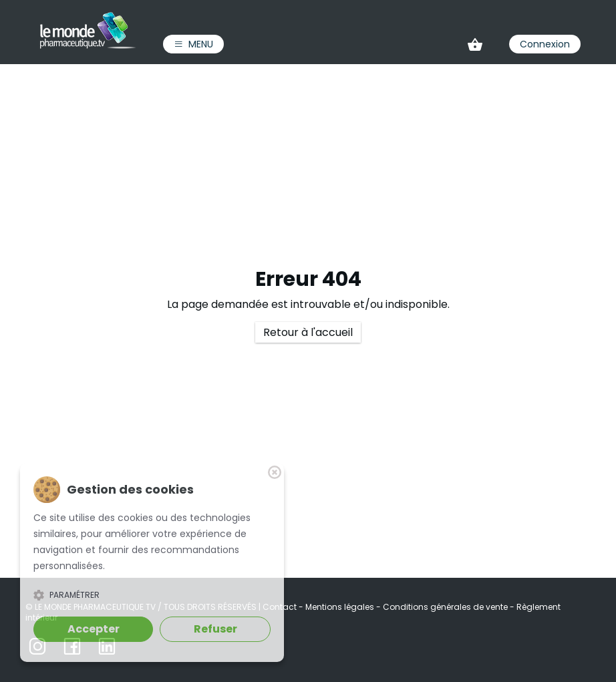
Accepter (94, 629)
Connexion (545, 44)
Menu (193, 44)
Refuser (215, 629)
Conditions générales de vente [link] (446, 607)
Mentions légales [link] (341, 607)
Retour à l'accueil (308, 332)
